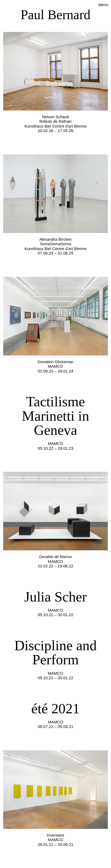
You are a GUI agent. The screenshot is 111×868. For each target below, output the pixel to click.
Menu (103, 5)
